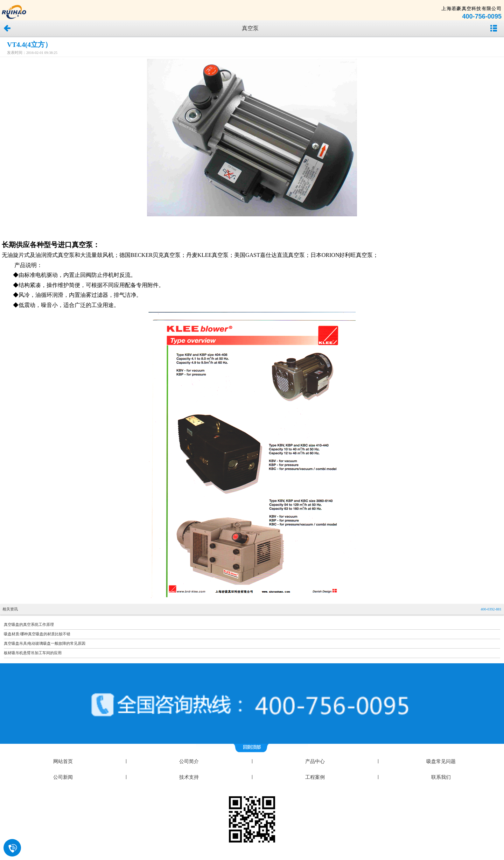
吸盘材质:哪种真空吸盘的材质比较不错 (37, 634)
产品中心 (315, 761)
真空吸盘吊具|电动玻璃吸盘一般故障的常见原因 (45, 644)
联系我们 (441, 777)
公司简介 (189, 761)
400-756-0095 (482, 16)
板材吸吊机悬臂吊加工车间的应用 (33, 653)
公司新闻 (63, 777)
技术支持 (189, 777)
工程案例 (315, 777)
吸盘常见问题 (441, 761)
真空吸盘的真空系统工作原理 (29, 625)
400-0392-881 (491, 609)
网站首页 (63, 761)
